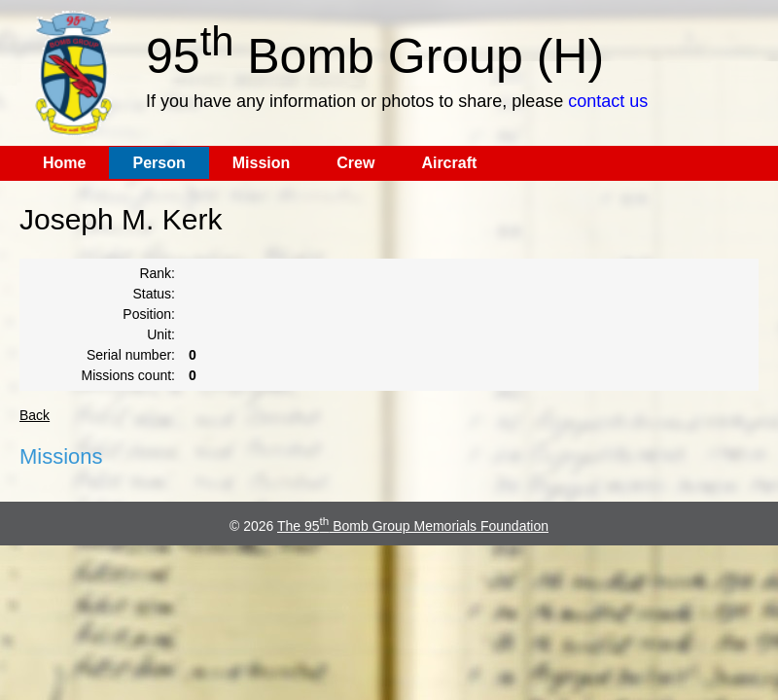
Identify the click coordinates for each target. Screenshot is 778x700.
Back (35, 415)
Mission (262, 163)
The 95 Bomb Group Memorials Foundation (413, 526)
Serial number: (131, 355)
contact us (608, 101)
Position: (149, 314)
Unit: (161, 334)
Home (64, 163)
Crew (355, 163)
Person (159, 163)
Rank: (157, 273)
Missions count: (128, 375)
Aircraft (449, 163)
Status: (154, 294)
